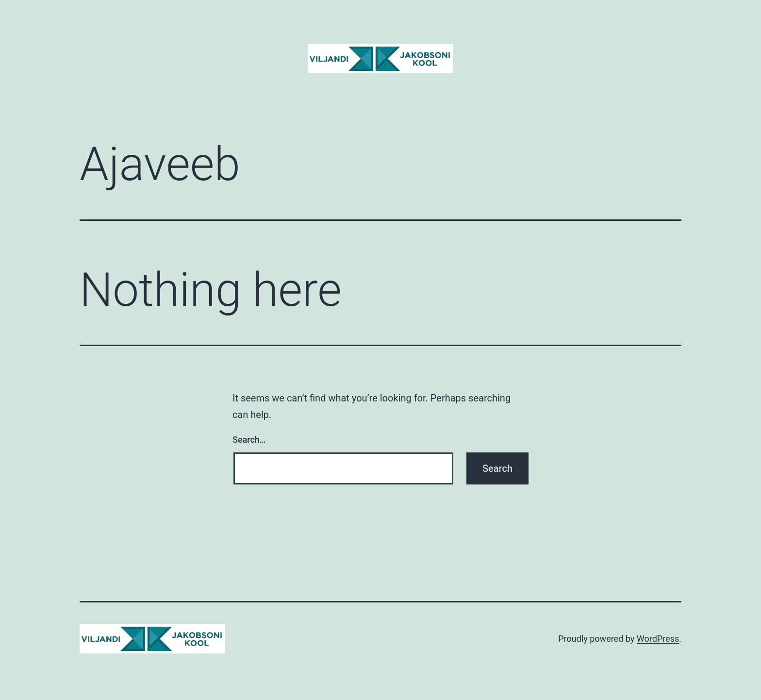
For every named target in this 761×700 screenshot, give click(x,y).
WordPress (658, 639)
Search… (249, 440)
